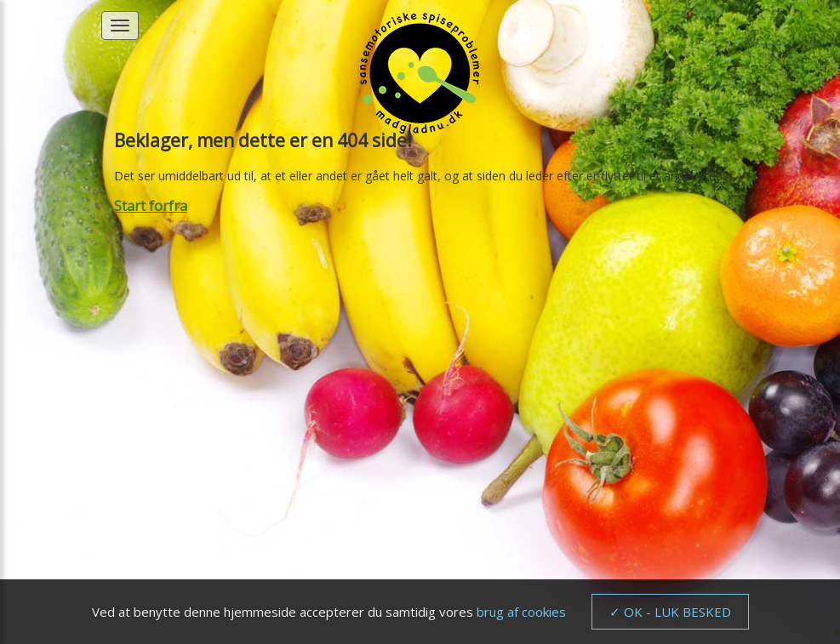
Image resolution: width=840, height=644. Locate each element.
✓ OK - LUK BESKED (670, 612)
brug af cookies (521, 612)
